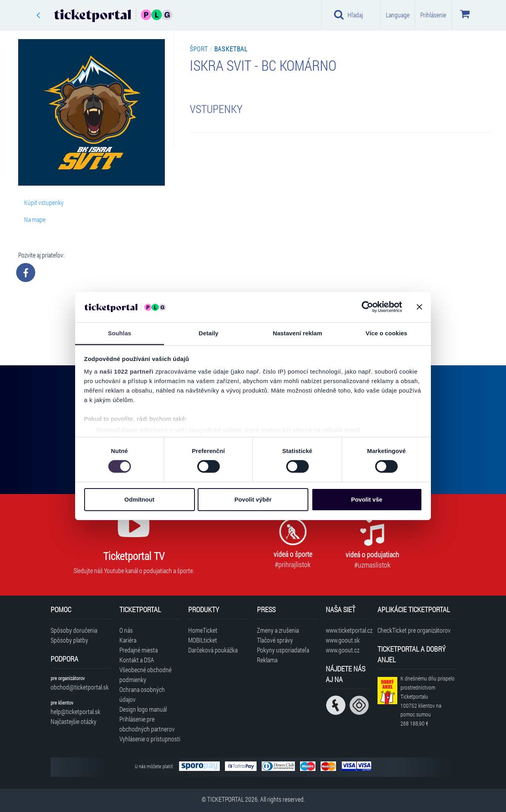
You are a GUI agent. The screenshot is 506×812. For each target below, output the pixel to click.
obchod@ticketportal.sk (80, 687)
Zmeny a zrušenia (278, 630)
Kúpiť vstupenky (44, 202)
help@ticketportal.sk (76, 711)
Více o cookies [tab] (387, 333)
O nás (126, 630)
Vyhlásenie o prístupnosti (150, 739)
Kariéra (128, 640)
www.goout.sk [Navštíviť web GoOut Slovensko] (343, 640)
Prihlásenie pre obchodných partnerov (147, 724)
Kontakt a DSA (137, 660)
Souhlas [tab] (120, 333)
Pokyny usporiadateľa (283, 650)
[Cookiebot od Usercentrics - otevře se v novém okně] (367, 307)
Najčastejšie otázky (74, 721)
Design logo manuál (143, 709)
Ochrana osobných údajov (142, 694)
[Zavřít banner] (419, 307)
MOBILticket (203, 640)
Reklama (267, 660)
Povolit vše (367, 499)
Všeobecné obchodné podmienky (145, 675)
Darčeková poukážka (213, 650)
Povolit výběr (253, 499)
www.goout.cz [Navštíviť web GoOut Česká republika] (343, 650)
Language (398, 15)
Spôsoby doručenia (74, 630)
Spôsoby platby (69, 640)
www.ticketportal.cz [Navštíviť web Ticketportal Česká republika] (348, 630)
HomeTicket (203, 630)
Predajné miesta (139, 650)
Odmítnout (140, 499)
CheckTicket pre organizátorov (414, 630)
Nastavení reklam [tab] (297, 333)
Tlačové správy (275, 640)
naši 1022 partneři (127, 371)
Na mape (35, 219)
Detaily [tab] (209, 333)
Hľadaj (348, 15)
